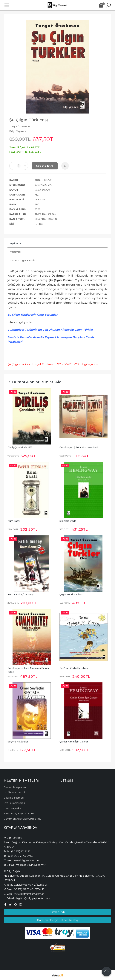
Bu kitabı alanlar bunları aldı (35, 382)
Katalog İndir (57, 912)
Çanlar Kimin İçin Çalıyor (74, 742)
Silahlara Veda (68, 521)
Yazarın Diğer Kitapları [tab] (24, 261)
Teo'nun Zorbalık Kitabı (74, 668)
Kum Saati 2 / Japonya (21, 595)
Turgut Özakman (44, 364)
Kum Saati (14, 521)
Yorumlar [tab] (16, 252)
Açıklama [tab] (16, 243)
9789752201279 (68, 364)
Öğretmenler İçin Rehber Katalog (57, 920)
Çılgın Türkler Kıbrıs (71, 595)
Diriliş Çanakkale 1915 (20, 447)
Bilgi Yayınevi (90, 364)
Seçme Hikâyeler (18, 742)
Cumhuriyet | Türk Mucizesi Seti (79, 447)
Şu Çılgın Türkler (19, 364)
